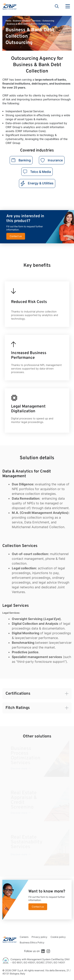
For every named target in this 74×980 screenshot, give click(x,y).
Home (8, 21)
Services (36, 21)
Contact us (16, 236)
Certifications (18, 694)
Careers (24, 937)
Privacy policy (39, 937)
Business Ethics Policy (32, 942)
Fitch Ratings (18, 708)
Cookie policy (58, 937)
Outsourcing (48, 21)
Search (57, 6)
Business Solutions (22, 21)
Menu (68, 6)
